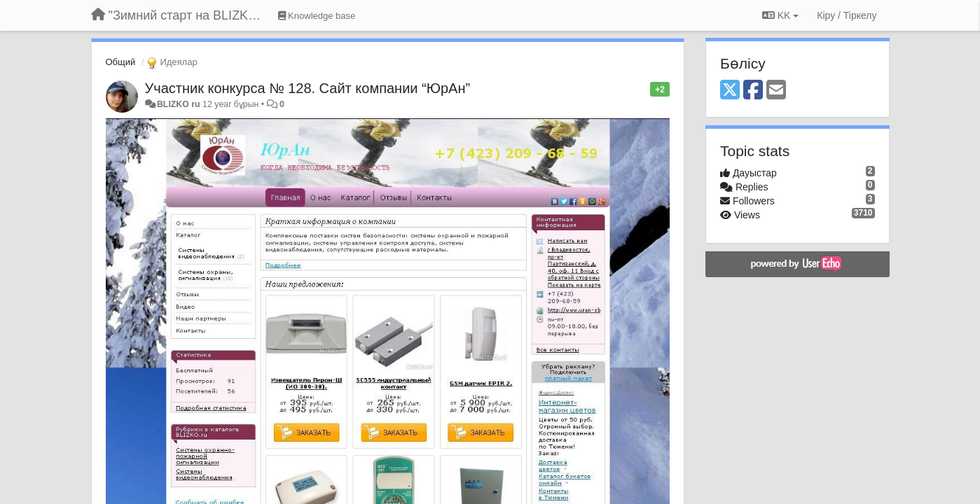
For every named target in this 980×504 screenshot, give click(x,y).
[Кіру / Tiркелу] (847, 15)
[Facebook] (753, 91)
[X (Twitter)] (730, 91)
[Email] (776, 91)
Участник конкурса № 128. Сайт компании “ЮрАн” (308, 88)
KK (780, 15)
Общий (121, 62)
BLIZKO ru (180, 104)
